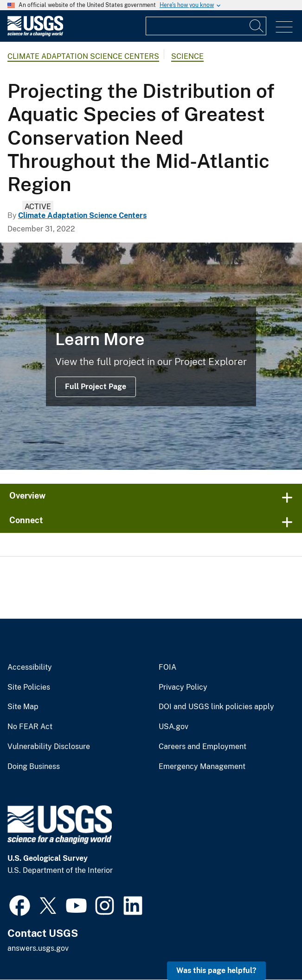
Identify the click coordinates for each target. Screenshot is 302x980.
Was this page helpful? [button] (216, 970)
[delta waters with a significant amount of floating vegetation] (151, 356)
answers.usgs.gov (38, 948)
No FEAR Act (30, 727)
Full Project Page (96, 387)
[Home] (35, 34)
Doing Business (34, 767)
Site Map (23, 707)
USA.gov (173, 727)
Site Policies (29, 687)
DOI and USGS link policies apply (216, 707)
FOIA (167, 667)
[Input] (206, 26)
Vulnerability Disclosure (49, 747)
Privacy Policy (183, 687)
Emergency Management (202, 767)
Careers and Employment (202, 747)
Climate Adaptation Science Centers (83, 56)
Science (187, 56)
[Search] (257, 26)
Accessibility (30, 667)
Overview (27, 496)
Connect (26, 520)
